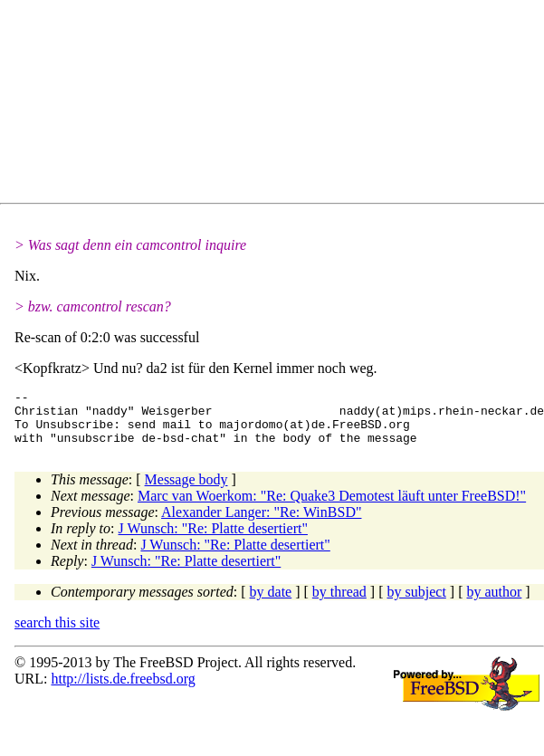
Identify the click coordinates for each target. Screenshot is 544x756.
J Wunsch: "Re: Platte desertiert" (213, 539)
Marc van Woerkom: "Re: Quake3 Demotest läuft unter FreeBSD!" (332, 507)
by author (494, 603)
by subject (417, 603)
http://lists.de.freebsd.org (123, 689)
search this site (57, 633)
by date (271, 603)
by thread (339, 603)
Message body (186, 490)
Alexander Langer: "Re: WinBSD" (261, 523)
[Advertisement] (209, 105)
